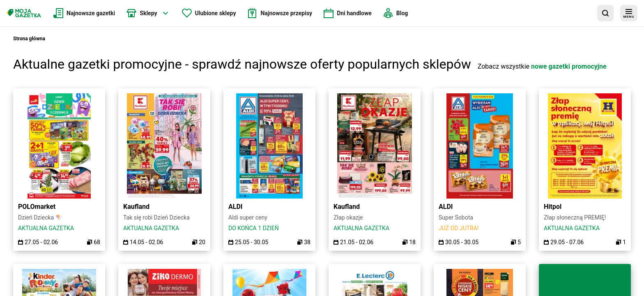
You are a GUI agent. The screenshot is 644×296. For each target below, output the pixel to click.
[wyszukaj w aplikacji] (605, 13)
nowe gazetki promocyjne (569, 66)
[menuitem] (84, 13)
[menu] (629, 13)
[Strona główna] (24, 13)
